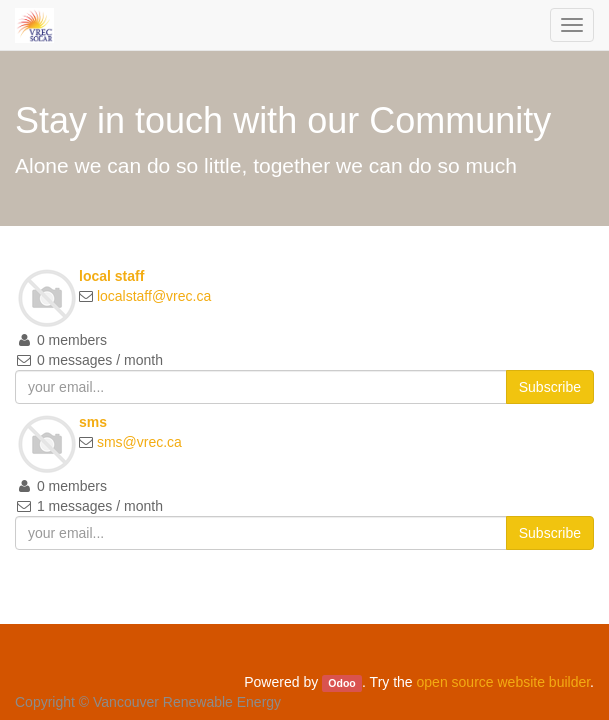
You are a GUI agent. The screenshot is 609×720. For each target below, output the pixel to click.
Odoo (341, 683)
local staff (111, 276)
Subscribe (550, 387)
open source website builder (504, 682)
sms (93, 422)
